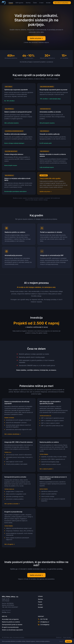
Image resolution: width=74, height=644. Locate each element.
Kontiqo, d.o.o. (6, 612)
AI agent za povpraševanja (10, 627)
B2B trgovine (19, 3)
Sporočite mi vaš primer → (62, 3)
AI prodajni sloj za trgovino (10, 619)
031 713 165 (43, 619)
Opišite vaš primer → (36, 38)
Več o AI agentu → (10, 544)
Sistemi (11, 3)
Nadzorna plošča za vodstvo (11, 622)
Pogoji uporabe (67, 637)
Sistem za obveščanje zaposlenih (12, 630)
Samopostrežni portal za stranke (12, 625)
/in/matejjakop (44, 625)
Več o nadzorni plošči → (46, 470)
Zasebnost (59, 637)
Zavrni (61, 641)
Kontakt (48, 3)
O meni (41, 3)
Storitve (28, 3)
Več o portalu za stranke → (12, 505)
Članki (35, 3)
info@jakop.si (44, 622)
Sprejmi (69, 641)
